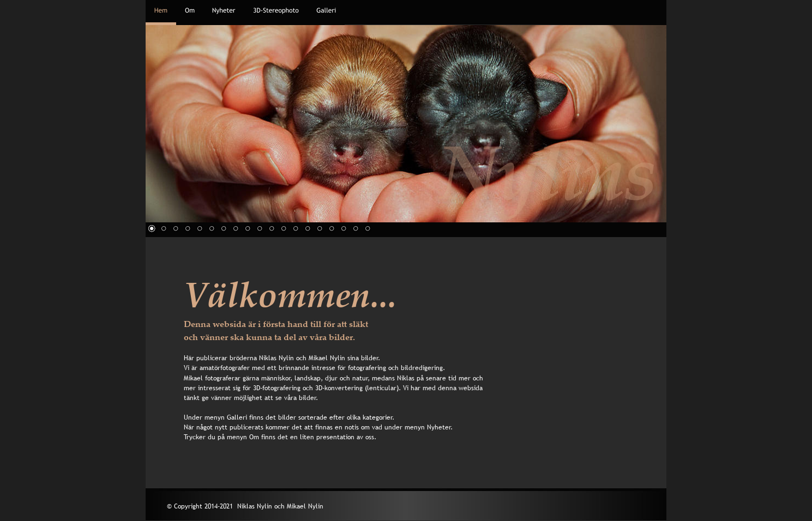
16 (332, 228)
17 (344, 228)
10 (260, 228)
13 (296, 228)
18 (356, 228)
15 (320, 228)
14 (308, 228)
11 (272, 228)
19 (368, 228)
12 (284, 228)
